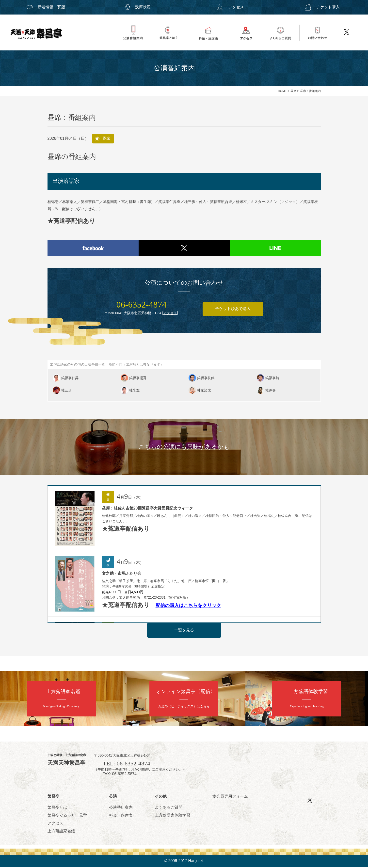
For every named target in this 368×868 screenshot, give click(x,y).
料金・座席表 (121, 816)
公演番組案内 (121, 808)
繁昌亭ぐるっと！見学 (67, 816)
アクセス (230, 7)
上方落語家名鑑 (61, 832)
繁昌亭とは (57, 808)
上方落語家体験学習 (173, 816)
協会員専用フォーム (230, 797)
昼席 (293, 91)
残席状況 (138, 7)
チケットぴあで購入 (233, 310)
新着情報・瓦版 (46, 7)
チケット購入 (322, 7)
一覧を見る (184, 631)
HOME (282, 91)
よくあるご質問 (169, 808)
